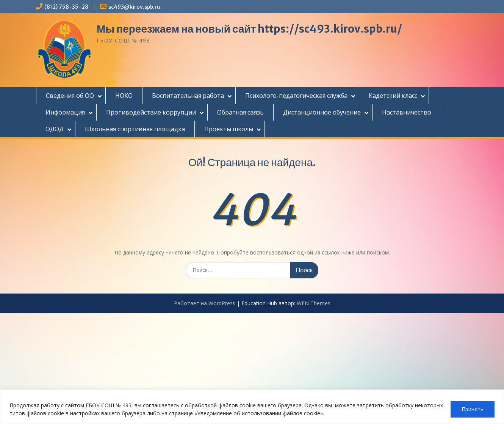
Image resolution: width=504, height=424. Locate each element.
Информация (65, 112)
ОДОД (55, 129)
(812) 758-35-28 (66, 7)
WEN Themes (314, 303)
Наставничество (407, 112)
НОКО (124, 96)
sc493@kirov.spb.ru (134, 7)
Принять (473, 409)
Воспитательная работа (188, 96)
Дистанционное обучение (322, 112)
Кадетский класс (393, 96)
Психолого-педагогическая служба (296, 96)
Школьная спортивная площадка (135, 129)
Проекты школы (229, 129)
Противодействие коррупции (151, 112)
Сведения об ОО (70, 96)
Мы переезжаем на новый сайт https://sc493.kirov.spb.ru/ (249, 29)
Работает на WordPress (205, 303)
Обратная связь (240, 112)
